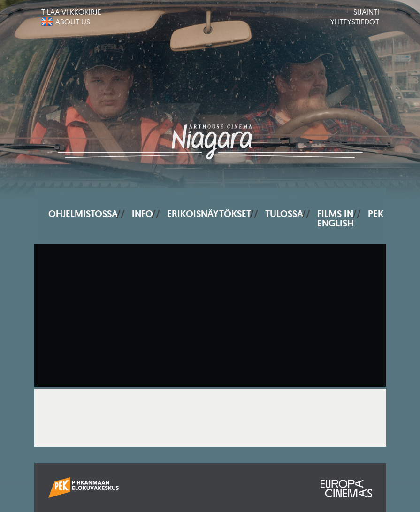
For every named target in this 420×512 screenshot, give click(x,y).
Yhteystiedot (355, 22)
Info (142, 214)
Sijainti (366, 12)
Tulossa (284, 214)
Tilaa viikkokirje (71, 12)
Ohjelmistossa (83, 214)
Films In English (336, 218)
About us (73, 22)
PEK (376, 214)
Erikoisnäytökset (209, 214)
